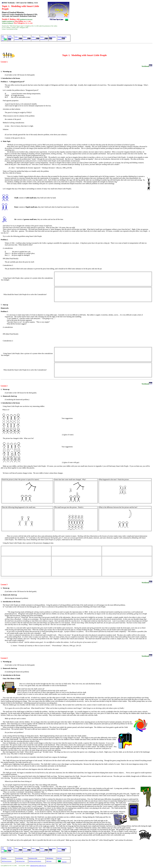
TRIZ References (50, 858)
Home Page (4, 858)
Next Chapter (52, 37)
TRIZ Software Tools (20, 861)
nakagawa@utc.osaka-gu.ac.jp (38, 866)
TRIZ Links (59, 858)
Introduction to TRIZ (33, 858)
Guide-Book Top (10, 37)
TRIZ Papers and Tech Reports (35, 861)
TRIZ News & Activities (7, 861)
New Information (19, 858)
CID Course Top (3, 38)
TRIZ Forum (49, 861)
